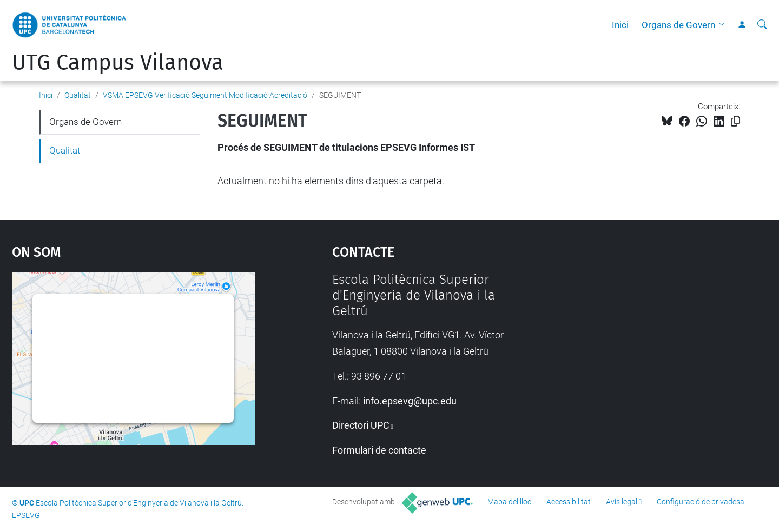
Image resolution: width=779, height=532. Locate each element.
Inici (620, 25)
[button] (724, 25)
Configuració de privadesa (701, 502)
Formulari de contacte (379, 450)
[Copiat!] (735, 121)
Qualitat (78, 95)
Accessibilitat (569, 502)
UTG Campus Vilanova (118, 63)
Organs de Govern (678, 25)
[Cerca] (762, 25)
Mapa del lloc (509, 502)
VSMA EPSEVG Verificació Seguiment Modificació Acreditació (205, 95)
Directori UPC (361, 425)
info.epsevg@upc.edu (410, 401)
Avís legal (622, 502)
